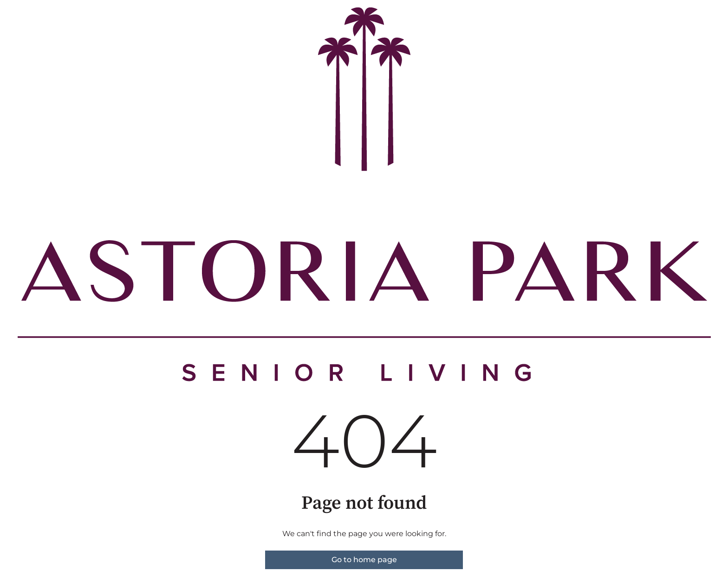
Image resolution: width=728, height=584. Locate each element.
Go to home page (364, 560)
